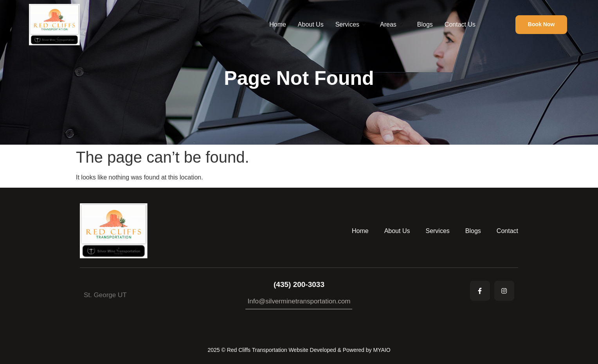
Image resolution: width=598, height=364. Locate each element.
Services (351, 25)
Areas (392, 25)
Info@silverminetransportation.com (299, 301)
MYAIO (382, 350)
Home (278, 24)
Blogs (425, 24)
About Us (311, 24)
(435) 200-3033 (299, 284)
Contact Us (460, 24)
